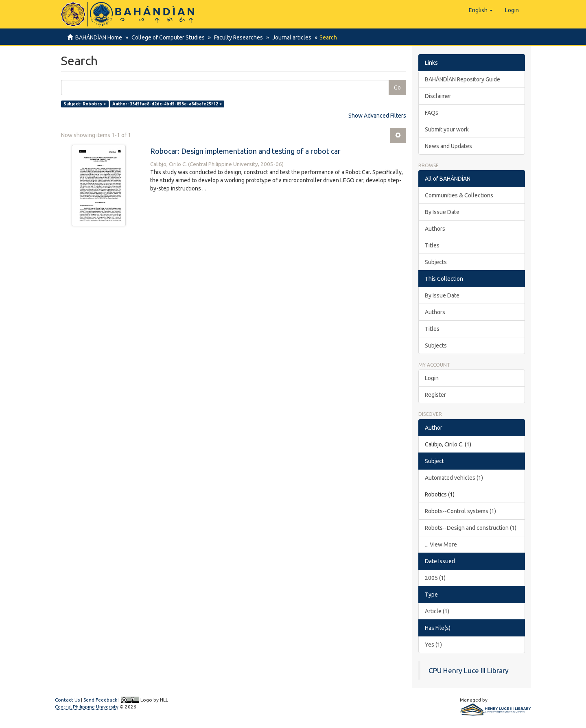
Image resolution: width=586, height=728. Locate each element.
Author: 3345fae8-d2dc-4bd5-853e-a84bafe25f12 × (167, 104)
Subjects (436, 262)
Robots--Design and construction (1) (471, 528)
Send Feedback (100, 700)
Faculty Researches (236, 37)
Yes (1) (433, 645)
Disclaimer (438, 96)
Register (435, 395)
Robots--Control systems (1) (460, 511)
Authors (435, 229)
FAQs (432, 113)
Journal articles (288, 37)
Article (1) (437, 611)
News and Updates (448, 146)
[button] (481, 10)
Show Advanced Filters (377, 116)
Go (397, 87)
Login (432, 378)
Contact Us (67, 700)
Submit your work (447, 129)
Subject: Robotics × (85, 104)
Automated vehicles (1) (454, 478)
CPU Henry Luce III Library (469, 670)
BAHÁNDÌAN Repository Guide (462, 79)
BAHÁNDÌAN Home (99, 37)
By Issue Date (442, 212)
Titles (432, 245)
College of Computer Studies (167, 37)
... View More (441, 544)
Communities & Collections (459, 195)
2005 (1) (435, 578)
